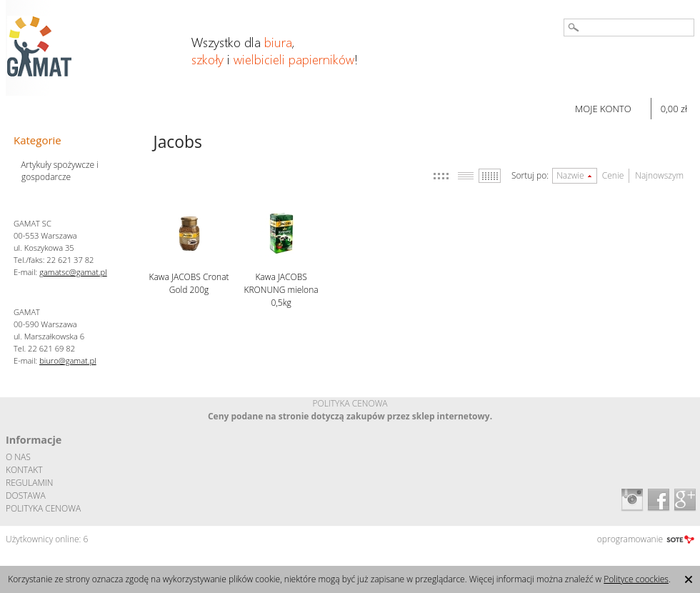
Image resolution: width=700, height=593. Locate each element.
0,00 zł (674, 109)
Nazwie (570, 175)
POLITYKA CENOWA (43, 508)
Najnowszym (659, 175)
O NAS (18, 457)
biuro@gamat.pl (68, 360)
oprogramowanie (630, 539)
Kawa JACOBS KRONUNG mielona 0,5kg (281, 290)
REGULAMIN (29, 483)
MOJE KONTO (603, 109)
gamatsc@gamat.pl (73, 272)
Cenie (613, 175)
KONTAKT (24, 470)
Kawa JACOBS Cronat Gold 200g (189, 283)
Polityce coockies (636, 579)
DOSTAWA (26, 495)
